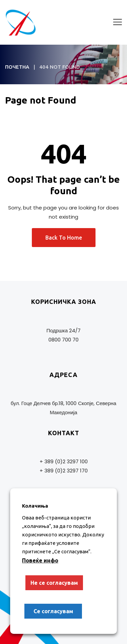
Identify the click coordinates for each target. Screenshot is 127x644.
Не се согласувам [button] (54, 583)
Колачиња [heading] (35, 506)
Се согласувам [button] (53, 611)
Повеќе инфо (40, 560)
